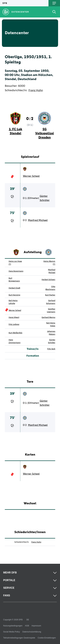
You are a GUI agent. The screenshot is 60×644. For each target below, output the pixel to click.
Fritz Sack (51, 349)
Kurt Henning (14, 295)
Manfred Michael (38, 220)
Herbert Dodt (14, 288)
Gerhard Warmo (48, 317)
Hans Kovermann (16, 271)
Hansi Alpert (14, 317)
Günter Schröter (45, 198)
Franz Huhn (36, 90)
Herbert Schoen (48, 280)
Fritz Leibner (14, 324)
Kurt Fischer (50, 295)
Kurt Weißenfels (15, 333)
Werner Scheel (31, 176)
